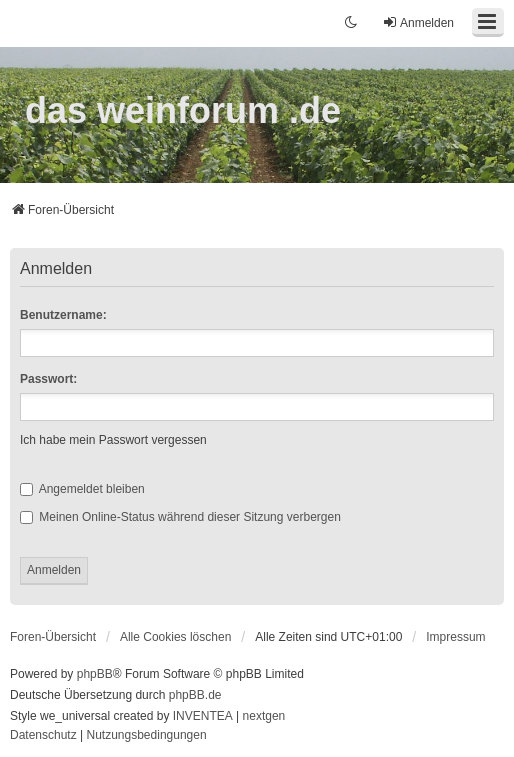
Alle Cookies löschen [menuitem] (175, 637)
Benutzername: (63, 315)
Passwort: (48, 379)
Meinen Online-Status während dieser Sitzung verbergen (180, 517)
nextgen (264, 716)
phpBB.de (195, 695)
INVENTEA (203, 716)
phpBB (95, 674)
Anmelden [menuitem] (418, 22)
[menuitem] (455, 637)
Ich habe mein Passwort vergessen (113, 440)
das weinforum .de (183, 110)
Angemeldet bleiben (82, 489)
